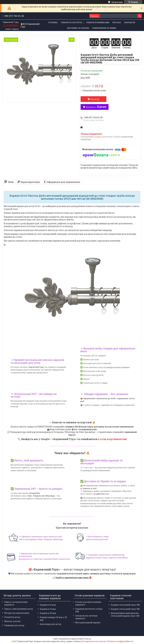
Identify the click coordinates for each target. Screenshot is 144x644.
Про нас (117, 22)
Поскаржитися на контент (94, 641)
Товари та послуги (71, 22)
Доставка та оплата (78, 28)
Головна (53, 22)
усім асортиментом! (113, 439)
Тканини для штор (14, 625)
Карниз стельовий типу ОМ (125, 605)
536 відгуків (117, 2)
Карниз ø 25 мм (48, 613)
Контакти (130, 22)
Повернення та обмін (104, 28)
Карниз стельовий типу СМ (125, 609)
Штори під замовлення (17, 613)
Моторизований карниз (88, 623)
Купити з (96, 107)
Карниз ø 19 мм (48, 609)
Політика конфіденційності (120, 641)
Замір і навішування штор (19, 609)
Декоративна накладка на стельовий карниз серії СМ (125, 614)
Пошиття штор (12, 617)
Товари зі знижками (98, 22)
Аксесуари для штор (51, 624)
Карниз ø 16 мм (48, 605)
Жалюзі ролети (12, 621)
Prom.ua (87, 639)
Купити (95, 99)
